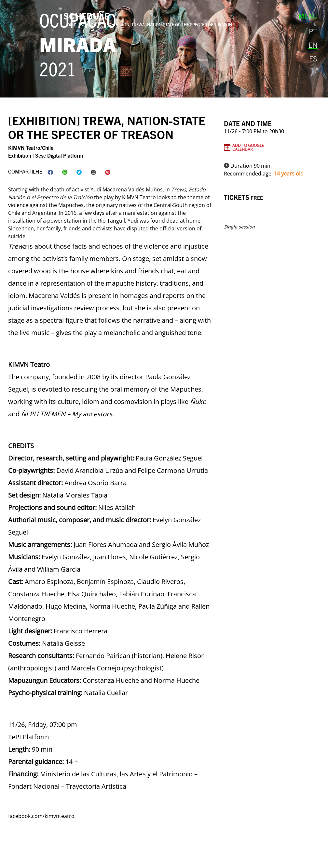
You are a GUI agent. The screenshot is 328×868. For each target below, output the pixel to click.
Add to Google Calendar (248, 147)
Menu (308, 16)
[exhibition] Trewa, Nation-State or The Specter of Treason (169, 25)
